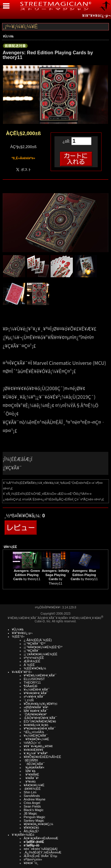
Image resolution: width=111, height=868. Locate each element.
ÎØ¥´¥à (30, 771)
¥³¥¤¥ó (30, 782)
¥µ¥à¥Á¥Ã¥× (34, 767)
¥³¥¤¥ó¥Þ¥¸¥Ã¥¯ (36, 693)
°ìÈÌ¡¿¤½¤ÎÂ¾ (34, 732)
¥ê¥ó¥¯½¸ (31, 863)
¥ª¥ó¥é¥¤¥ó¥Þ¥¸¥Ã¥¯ (40, 728)
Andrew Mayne (34, 799)
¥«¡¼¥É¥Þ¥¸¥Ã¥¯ (37, 690)
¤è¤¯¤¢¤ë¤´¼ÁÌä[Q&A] (41, 849)
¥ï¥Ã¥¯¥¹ (31, 778)
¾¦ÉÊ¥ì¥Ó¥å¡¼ (35, 668)
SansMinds (32, 796)
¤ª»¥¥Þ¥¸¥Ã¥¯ (34, 697)
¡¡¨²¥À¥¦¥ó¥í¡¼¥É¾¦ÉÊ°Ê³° (43, 647)
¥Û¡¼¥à (8, 36)
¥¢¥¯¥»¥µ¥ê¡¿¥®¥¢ (38, 746)
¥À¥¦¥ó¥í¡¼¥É (34, 785)
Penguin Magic (34, 817)
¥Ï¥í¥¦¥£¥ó (31, 828)
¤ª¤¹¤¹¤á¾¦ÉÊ (34, 658)
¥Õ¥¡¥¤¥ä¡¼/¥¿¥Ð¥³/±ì (41, 704)
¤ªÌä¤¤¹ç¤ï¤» (33, 859)
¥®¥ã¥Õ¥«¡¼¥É (36, 739)
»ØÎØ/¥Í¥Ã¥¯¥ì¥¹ (36, 707)
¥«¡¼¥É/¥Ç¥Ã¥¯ (36, 736)
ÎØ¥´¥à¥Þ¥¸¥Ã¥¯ (36, 711)
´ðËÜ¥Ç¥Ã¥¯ (34, 764)
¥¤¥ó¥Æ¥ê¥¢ (33, 750)
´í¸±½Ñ (29, 700)
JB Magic (30, 813)
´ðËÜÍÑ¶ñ (31, 760)
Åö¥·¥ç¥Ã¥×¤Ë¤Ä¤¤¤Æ (41, 838)
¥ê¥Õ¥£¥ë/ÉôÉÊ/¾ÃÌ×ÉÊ (42, 757)
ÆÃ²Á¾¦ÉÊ (32, 661)
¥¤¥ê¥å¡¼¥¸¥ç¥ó (36, 725)
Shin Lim (30, 792)
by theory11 (27, 575)
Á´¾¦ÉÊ (29, 665)
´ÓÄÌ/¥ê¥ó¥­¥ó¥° (35, 714)
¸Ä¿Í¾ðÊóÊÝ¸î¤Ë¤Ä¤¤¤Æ (42, 852)
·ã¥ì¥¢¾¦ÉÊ (32, 789)
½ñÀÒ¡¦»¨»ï (32, 743)
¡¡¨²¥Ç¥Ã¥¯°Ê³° (35, 644)
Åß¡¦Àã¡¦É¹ (31, 831)
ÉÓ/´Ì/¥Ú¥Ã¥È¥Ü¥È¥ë (40, 721)
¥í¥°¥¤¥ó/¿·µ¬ (96, 15)
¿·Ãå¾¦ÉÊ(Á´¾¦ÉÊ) (38, 640)
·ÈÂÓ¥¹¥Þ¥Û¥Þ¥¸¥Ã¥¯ (40, 718)
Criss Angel (32, 803)
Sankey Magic (34, 821)
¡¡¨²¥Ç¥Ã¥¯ (32, 651)
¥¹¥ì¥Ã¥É (31, 775)
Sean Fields (32, 806)
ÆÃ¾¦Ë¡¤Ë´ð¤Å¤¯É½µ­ (40, 856)
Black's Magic (34, 810)
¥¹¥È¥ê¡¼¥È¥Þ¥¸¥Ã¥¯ (40, 675)
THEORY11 (32, 682)
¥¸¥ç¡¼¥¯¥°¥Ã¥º (36, 753)
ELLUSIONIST (34, 679)
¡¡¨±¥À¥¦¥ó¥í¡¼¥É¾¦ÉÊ (41, 654)
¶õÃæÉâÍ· (31, 686)
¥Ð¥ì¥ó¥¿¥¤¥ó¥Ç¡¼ (38, 824)
